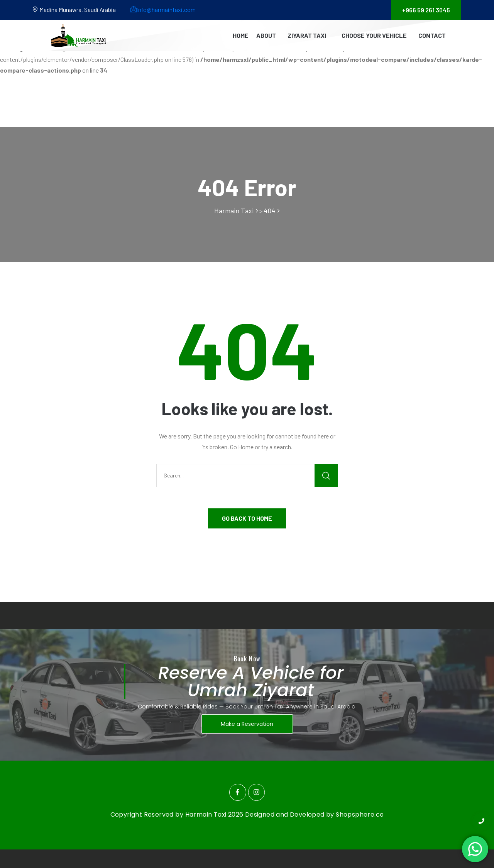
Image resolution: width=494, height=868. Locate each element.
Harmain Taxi (207, 814)
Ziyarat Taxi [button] (307, 35)
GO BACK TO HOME (247, 518)
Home (241, 35)
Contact (432, 35)
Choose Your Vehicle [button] (374, 35)
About (266, 35)
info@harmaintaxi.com (163, 9)
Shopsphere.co (360, 814)
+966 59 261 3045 (426, 10)
